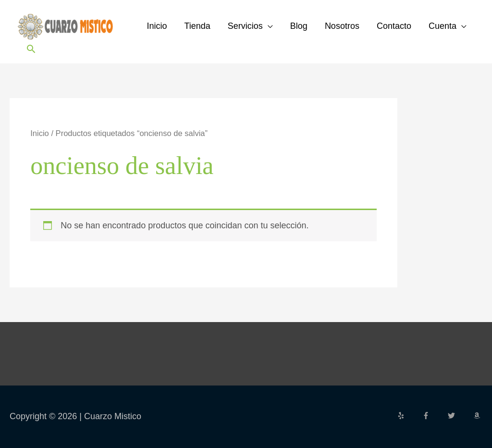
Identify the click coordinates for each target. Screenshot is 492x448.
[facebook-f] (434, 416)
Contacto (394, 26)
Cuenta (443, 26)
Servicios (245, 26)
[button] (31, 49)
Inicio (157, 26)
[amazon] (478, 416)
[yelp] (409, 416)
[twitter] (459, 416)
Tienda (197, 26)
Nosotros (342, 26)
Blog (299, 26)
